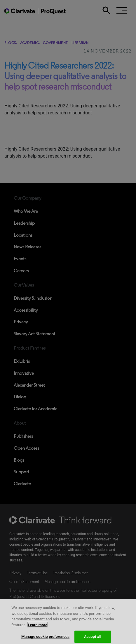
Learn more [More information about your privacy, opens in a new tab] (38, 627)
